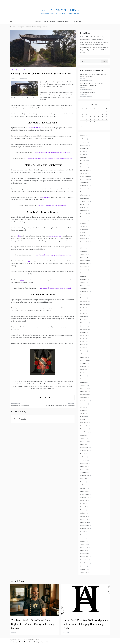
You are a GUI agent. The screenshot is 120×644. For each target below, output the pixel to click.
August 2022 (84, 204)
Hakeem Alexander (41, 70)
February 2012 (84, 423)
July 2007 (83, 532)
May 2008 (83, 510)
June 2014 (83, 342)
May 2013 (83, 379)
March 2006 (84, 572)
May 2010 (83, 454)
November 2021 (85, 217)
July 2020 (83, 248)
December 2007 (85, 526)
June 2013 (83, 376)
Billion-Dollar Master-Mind (18, 70)
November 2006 (85, 557)
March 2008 (84, 516)
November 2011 (84, 429)
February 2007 (84, 547)
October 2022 (84, 198)
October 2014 (84, 332)
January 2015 (84, 326)
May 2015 (83, 314)
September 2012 (85, 401)
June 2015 (83, 310)
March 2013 (83, 385)
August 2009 (84, 479)
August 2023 (84, 189)
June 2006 (83, 566)
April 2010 (83, 457)
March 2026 (84, 142)
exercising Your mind (60, 10)
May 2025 (83, 154)
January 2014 (84, 357)
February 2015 (84, 323)
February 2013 (84, 388)
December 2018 (85, 260)
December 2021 (84, 214)
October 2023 (84, 183)
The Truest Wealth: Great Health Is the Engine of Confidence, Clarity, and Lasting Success (33, 624)
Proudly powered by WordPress (19, 642)
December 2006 (85, 554)
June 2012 (83, 410)
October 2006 (84, 560)
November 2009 (85, 469)
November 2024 (85, 170)
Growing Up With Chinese (36, 128)
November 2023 (85, 179)
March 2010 (83, 460)
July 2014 (83, 338)
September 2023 (85, 186)
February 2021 (84, 236)
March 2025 (83, 161)
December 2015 (84, 301)
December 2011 (84, 426)
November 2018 (85, 264)
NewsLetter (77, 21)
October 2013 (84, 363)
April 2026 (83, 139)
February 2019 (84, 257)
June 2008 (83, 507)
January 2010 (84, 466)
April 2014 (83, 348)
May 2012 (83, 413)
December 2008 (85, 494)
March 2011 (83, 438)
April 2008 (83, 513)
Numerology (51, 70)
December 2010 (85, 448)
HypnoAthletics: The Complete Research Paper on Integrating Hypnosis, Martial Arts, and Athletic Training (94, 50)
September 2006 (85, 563)
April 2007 (83, 541)
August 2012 (84, 404)
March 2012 (83, 420)
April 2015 (83, 317)
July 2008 (83, 504)
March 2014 (83, 351)
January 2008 (84, 522)
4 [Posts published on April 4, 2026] (107, 112)
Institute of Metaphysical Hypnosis (57, 21)
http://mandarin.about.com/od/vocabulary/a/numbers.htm (53, 255)
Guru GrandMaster (31, 70)
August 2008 (84, 501)
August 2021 (84, 220)
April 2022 (83, 208)
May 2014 (83, 345)
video (19, 236)
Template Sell (44, 642)
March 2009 (84, 488)
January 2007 (84, 550)
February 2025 (84, 164)
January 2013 (84, 391)
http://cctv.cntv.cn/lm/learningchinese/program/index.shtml (52, 153)
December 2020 (85, 242)
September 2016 (85, 292)
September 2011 (85, 432)
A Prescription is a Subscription (20, 406)
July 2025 (83, 151)
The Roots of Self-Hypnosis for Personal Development (60, 406)
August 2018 (84, 270)
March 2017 (83, 282)
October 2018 (84, 267)
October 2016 (84, 289)
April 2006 (83, 569)
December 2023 (85, 176)
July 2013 (83, 373)
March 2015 (83, 320)
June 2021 (83, 223)
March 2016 (83, 298)
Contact (38, 21)
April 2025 (83, 158)
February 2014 (84, 354)
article (22, 280)
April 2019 (83, 251)
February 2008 (84, 519)
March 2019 (83, 254)
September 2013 (85, 366)
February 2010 (84, 463)
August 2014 (84, 335)
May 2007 (83, 538)
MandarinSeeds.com (55, 236)
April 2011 (83, 435)
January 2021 (84, 239)
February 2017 (84, 285)
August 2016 (84, 295)
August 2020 (84, 245)
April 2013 (83, 382)
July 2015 (83, 307)
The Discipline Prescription (88, 92)
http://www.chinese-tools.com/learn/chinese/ (53, 206)
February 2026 (84, 145)
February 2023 (84, 195)
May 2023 (83, 192)
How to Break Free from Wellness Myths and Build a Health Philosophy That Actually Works (86, 624)
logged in (24, 419)
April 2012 (83, 416)
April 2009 (83, 485)
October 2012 (84, 398)
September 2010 (85, 451)
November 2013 (84, 360)
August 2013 (84, 370)
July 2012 (83, 407)
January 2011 (84, 444)
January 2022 (84, 211)
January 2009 (84, 491)
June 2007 (83, 535)
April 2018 (83, 276)
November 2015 (84, 304)
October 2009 (84, 472)
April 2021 (83, 229)
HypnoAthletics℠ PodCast (93, 71)
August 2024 (84, 173)
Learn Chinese (46, 197)
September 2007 (85, 529)
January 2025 (84, 167)
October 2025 (84, 148)
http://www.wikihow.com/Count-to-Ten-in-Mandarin (56, 288)
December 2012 (84, 395)
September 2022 (85, 201)
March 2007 (84, 544)
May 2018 (83, 273)
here (29, 261)
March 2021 (83, 232)
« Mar (82, 127)
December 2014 (84, 329)
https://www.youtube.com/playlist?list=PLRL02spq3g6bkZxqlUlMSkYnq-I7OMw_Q (49, 159)
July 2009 (83, 482)
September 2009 (85, 476)
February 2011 (84, 441)
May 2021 (83, 226)
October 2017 (84, 279)
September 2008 (85, 497)
